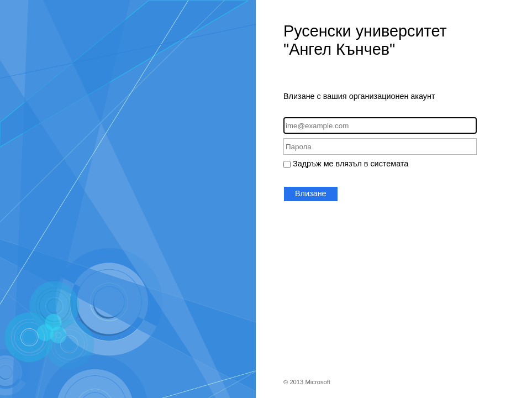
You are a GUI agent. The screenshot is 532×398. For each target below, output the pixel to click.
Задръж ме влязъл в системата (351, 164)
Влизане (311, 193)
